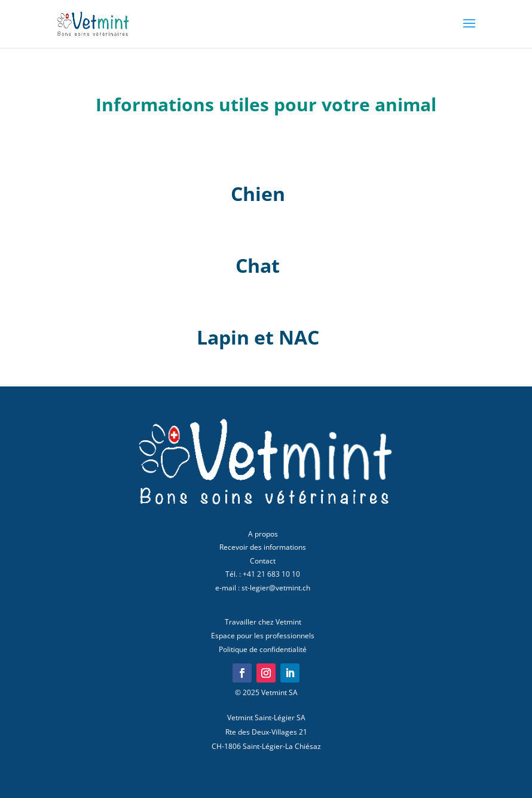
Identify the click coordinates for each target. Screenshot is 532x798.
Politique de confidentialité (263, 649)
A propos (263, 534)
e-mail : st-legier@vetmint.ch (263, 588)
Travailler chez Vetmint (263, 622)
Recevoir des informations (263, 547)
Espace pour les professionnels (263, 636)
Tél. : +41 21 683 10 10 (263, 574)
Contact (263, 561)
